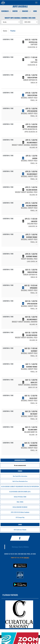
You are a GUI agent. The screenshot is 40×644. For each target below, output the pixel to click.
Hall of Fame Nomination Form (20, 481)
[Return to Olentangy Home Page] (3, 3)
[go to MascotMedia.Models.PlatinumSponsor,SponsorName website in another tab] (20, 614)
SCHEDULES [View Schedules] (5, 11)
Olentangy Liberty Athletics (20, 547)
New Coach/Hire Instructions (20, 476)
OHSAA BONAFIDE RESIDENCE (20, 507)
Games (5, 31)
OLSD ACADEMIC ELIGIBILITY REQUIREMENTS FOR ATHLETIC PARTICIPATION (20, 486)
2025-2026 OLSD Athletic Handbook (20, 512)
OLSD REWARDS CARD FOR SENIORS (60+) (20, 492)
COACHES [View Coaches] (25, 11)
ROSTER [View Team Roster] (15, 11)
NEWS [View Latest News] (35, 11)
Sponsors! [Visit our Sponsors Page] (26, 558)
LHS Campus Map (20, 517)
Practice (13, 31)
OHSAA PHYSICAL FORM (20, 497)
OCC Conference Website (20, 530)
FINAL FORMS (20, 502)
